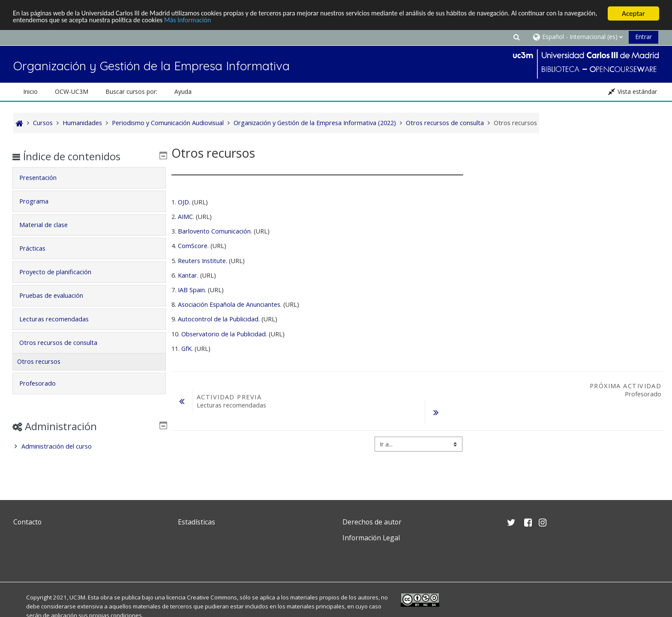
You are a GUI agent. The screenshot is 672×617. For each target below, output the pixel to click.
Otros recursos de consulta (64, 343)
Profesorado (43, 383)
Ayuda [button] (183, 91)
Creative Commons (212, 597)
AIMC (185, 217)
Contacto (27, 522)
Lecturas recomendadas (60, 319)
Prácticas (38, 248)
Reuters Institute (202, 261)
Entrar (643, 37)
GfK (186, 349)
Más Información (236, 21)
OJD (183, 202)
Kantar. (189, 275)
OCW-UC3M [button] (72, 91)
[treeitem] (89, 446)
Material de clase (49, 225)
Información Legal (371, 538)
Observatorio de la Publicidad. (225, 334)
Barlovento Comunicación (214, 231)
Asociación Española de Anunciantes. (230, 304)
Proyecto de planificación (61, 272)
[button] (516, 37)
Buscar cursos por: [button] (131, 91)
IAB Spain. (192, 290)
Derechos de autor (372, 522)
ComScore (193, 246)
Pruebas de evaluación (57, 295)
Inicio (30, 91)
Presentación (44, 178)
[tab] (89, 178)
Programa (40, 201)
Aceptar (633, 13)
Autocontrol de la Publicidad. (220, 319)
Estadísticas (196, 522)
